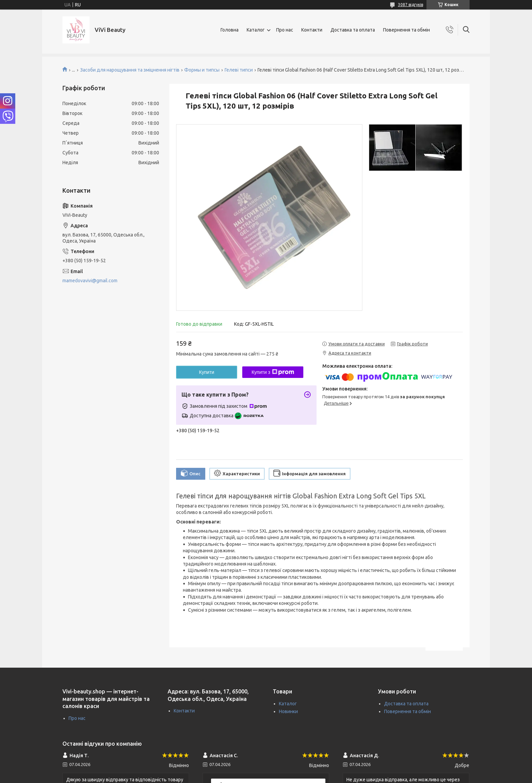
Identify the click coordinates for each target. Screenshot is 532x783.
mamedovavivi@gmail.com (90, 281)
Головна (230, 30)
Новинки (288, 711)
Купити (207, 372)
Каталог (256, 30)
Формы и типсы (202, 70)
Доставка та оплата (353, 30)
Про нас (285, 30)
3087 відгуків (411, 5)
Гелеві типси (239, 70)
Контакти (312, 30)
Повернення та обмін (406, 30)
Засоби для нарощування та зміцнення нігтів (130, 70)
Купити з (273, 372)
